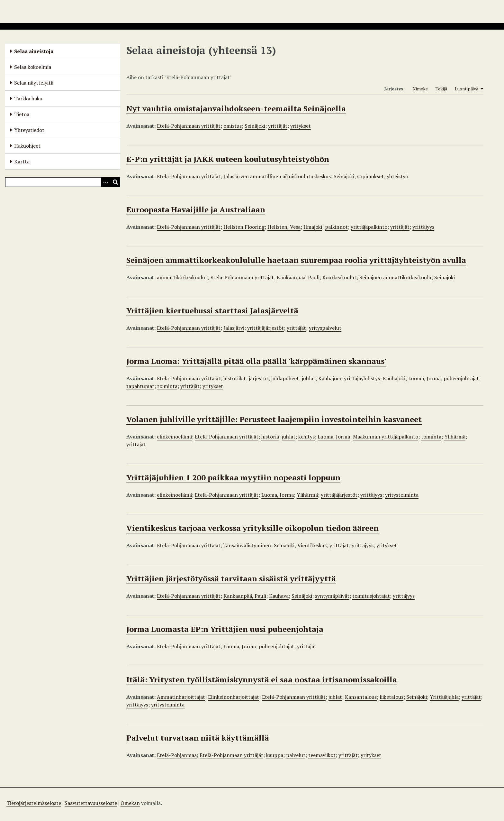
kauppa (275, 755)
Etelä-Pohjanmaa (177, 755)
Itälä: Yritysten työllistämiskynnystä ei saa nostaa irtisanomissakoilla (262, 679)
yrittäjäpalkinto (369, 227)
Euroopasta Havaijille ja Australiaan (196, 209)
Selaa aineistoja (34, 51)
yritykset (301, 126)
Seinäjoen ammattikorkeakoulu (395, 277)
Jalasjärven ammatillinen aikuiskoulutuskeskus (277, 176)
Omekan (130, 803)
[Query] (63, 182)
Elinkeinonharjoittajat (234, 697)
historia (270, 437)
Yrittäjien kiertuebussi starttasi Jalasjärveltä (212, 310)
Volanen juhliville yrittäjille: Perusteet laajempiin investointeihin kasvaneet (274, 419)
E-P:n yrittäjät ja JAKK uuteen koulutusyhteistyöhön (228, 159)
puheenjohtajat (461, 378)
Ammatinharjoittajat (181, 697)
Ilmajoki (313, 227)
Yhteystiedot (29, 130)
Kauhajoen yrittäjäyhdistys (349, 378)
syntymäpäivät (332, 596)
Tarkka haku (28, 98)
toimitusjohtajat (371, 596)
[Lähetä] (115, 182)
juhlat (309, 378)
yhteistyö (397, 176)
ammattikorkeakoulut (182, 277)
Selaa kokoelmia (33, 67)
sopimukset (370, 176)
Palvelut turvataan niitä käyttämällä (198, 738)
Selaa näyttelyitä (34, 83)
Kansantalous (361, 697)
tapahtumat (140, 386)
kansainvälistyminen (247, 545)
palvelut (296, 755)
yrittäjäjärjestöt (265, 328)
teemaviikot (322, 755)
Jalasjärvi (234, 328)
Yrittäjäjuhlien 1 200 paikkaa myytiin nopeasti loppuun (233, 477)
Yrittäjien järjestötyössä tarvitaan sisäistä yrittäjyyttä (231, 578)
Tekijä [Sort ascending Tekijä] (441, 89)
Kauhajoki (394, 378)
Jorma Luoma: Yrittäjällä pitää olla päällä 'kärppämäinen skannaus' (256, 361)
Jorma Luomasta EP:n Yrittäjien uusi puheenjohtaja (225, 629)
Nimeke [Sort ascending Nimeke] (420, 89)
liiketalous (392, 697)
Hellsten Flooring (244, 227)
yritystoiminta (402, 495)
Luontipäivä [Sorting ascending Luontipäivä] (469, 89)
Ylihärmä (455, 437)
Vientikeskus (312, 545)
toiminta (167, 386)
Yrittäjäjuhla (444, 697)
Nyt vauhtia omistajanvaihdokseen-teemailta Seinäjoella (236, 108)
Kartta (22, 161)
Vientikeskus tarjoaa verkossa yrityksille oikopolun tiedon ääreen (252, 528)
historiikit (235, 378)
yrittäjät (278, 126)
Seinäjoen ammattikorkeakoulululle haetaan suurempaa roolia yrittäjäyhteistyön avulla (296, 260)
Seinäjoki (255, 126)
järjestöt (259, 378)
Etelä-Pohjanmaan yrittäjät (189, 126)
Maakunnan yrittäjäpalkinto (386, 437)
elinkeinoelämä (174, 437)
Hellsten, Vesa (284, 227)
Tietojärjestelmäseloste (34, 803)
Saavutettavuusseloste (91, 803)
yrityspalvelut (325, 328)
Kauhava (279, 596)
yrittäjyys (423, 227)
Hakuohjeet (27, 146)
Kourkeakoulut (339, 277)
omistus (233, 126)
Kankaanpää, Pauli (298, 277)
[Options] (106, 182)
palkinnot (336, 227)
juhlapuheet (285, 378)
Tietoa (22, 114)
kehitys (306, 437)
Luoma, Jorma (424, 378)
